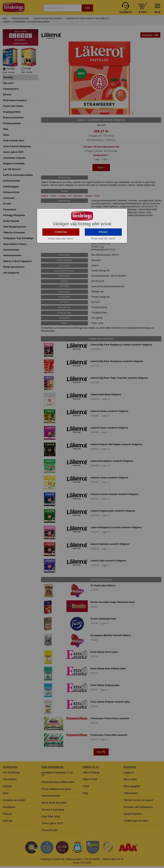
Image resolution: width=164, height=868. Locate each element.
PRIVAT (103, 258)
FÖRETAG (61, 258)
